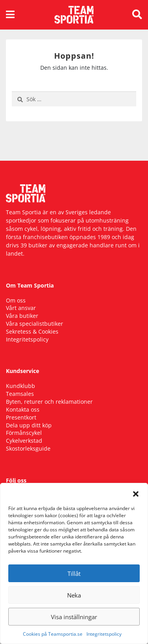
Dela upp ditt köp (29, 425)
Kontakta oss (23, 409)
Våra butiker (22, 316)
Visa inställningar (74, 617)
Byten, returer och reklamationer (49, 402)
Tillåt (74, 573)
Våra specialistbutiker (35, 324)
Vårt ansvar (21, 308)
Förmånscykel (24, 433)
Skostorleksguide (28, 448)
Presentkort (21, 417)
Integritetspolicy (104, 634)
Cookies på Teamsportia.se (53, 634)
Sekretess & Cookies (32, 331)
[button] (136, 493)
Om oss (16, 300)
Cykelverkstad (24, 441)
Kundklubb (21, 386)
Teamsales (20, 394)
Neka (74, 595)
